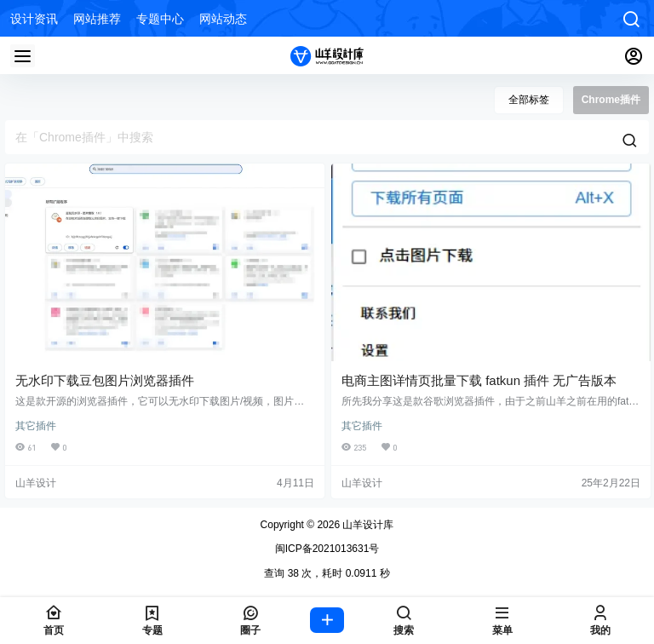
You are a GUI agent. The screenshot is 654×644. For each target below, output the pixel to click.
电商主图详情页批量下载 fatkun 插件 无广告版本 (479, 380)
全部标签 (529, 100)
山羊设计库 (367, 525)
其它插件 (36, 426)
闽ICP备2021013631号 (327, 549)
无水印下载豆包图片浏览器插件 (105, 380)
